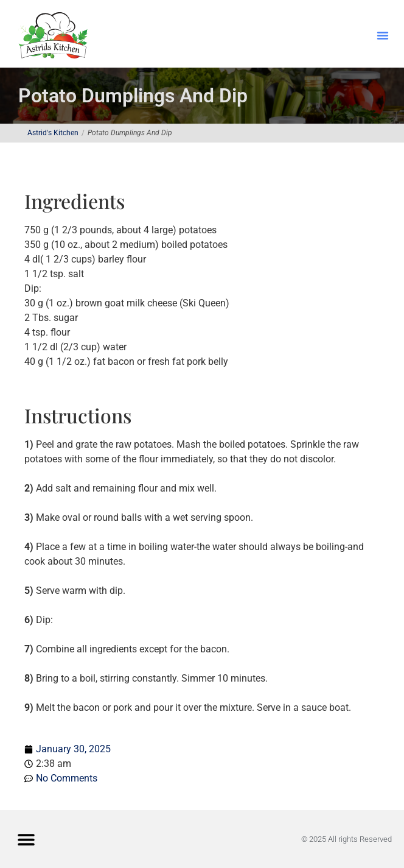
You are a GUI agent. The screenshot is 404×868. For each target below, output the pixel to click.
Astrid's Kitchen (53, 133)
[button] (383, 35)
